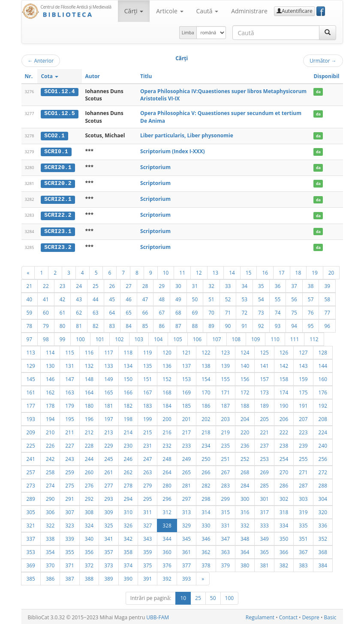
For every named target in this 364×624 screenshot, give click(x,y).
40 (30, 298)
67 (162, 311)
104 (158, 338)
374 (128, 564)
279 (147, 484)
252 (245, 457)
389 (108, 577)
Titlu (146, 76)
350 (284, 537)
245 (108, 457)
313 (187, 511)
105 (177, 338)
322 (50, 524)
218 (206, 431)
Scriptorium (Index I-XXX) (173, 151)
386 (50, 577)
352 (323, 537)
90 (228, 324)
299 (226, 497)
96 (327, 324)
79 (46, 324)
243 (69, 457)
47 (145, 298)
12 (199, 271)
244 (89, 457)
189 (264, 404)
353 (31, 551)
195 (69, 418)
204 (245, 418)
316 (245, 511)
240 (323, 444)
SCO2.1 (54, 136)
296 (167, 497)
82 (96, 324)
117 (108, 351)
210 (50, 431)
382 (284, 564)
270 (284, 471)
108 (236, 338)
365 (264, 551)
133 (108, 364)
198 (128, 418)
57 (311, 298)
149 (108, 378)
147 (69, 378)
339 (69, 537)
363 (226, 551)
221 (264, 431)
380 (245, 564)
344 (167, 537)
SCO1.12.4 (59, 91)
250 (206, 457)
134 (128, 364)
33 (228, 285)
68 (178, 311)
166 (128, 391)
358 (128, 551)
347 (226, 537)
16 (265, 271)
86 (162, 324)
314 (206, 511)
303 (303, 497)
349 (264, 537)
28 (145, 285)
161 (31, 391)
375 (147, 564)
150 (128, 378)
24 (79, 285)
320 (323, 511)
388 (89, 577)
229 (108, 444)
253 (264, 457)
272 (323, 471)
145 (31, 378)
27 (129, 285)
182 (128, 404)
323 (69, 524)
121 (187, 351)
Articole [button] (170, 11)
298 (206, 497)
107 (217, 338)
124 (245, 351)
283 (226, 484)
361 (187, 551)
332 (245, 524)
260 (89, 471)
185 (187, 404)
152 (167, 378)
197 (108, 418)
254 (284, 457)
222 (284, 431)
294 (128, 497)
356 (89, 551)
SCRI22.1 (58, 199)
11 (182, 271)
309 (108, 511)
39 (327, 285)
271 (303, 471)
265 (187, 471)
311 (147, 511)
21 (30, 285)
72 (244, 311)
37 (294, 285)
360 (167, 551)
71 (228, 311)
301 (264, 497)
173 (264, 391)
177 (31, 404)
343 (147, 537)
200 (167, 418)
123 (226, 351)
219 (226, 431)
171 (226, 391)
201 (187, 418)
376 (167, 564)
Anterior (41, 61)
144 (323, 364)
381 (264, 564)
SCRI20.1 (58, 167)
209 (31, 431)
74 (278, 311)
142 (284, 364)
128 (323, 351)
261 (108, 471)
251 (226, 457)
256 (323, 457)
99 (63, 338)
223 (303, 431)
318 (284, 511)
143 (303, 364)
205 (264, 418)
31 (195, 285)
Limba (188, 33)
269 (264, 471)
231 (147, 444)
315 (226, 511)
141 (264, 364)
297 (187, 497)
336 (323, 524)
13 (216, 271)
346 (206, 537)
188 (245, 404)
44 (96, 298)
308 (89, 511)
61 (63, 311)
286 (284, 484)
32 (211, 285)
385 (31, 577)
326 (128, 524)
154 (206, 378)
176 (323, 391)
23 (63, 285)
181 (108, 404)
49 (178, 298)
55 (278, 298)
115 (69, 351)
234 (206, 444)
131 (69, 364)
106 (197, 338)
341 (108, 537)
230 (128, 444)
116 (89, 351)
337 (31, 537)
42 (63, 298)
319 (303, 511)
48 (162, 298)
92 (261, 324)
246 (128, 457)
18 (298, 271)
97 (30, 338)
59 (30, 311)
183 (147, 404)
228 (89, 444)
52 (228, 298)
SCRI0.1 (56, 151)
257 (31, 471)
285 (264, 484)
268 (245, 471)
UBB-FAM (158, 616)
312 (167, 511)
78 (30, 324)
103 (139, 338)
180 (89, 404)
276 (89, 484)
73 (261, 311)
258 (50, 471)
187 (226, 404)
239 (303, 444)
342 (128, 537)
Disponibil (326, 76)
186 (206, 404)
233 (187, 444)
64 (112, 311)
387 (69, 577)
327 (147, 524)
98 (46, 338)
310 (128, 511)
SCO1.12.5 (59, 113)
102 (119, 338)
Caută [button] (208, 11)
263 (147, 471)
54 (261, 298)
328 (167, 524)
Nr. (29, 76)
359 (147, 551)
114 (50, 351)
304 (323, 497)
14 (232, 271)
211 (69, 431)
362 (206, 551)
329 (187, 524)
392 (167, 577)
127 (303, 351)
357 (108, 551)
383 (303, 564)
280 (167, 484)
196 (89, 418)
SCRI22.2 (58, 215)
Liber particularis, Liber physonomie (187, 135)
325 (108, 524)
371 (69, 564)
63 (96, 311)
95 (311, 324)
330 (206, 524)
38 (311, 285)
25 (96, 285)
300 (245, 497)
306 (50, 511)
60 (46, 311)
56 (294, 298)
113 (31, 351)
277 (108, 484)
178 (50, 404)
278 (128, 484)
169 (187, 391)
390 (128, 577)
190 (284, 404)
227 (69, 444)
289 (31, 497)
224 (323, 431)
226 (50, 444)
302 (284, 497)
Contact (288, 616)
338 (50, 537)
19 (315, 271)
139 (226, 364)
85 (145, 324)
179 (69, 404)
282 (206, 484)
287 (303, 484)
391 (147, 577)
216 (167, 431)
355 (69, 551)
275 (69, 484)
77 (327, 311)
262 (128, 471)
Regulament (260, 616)
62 (79, 311)
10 (166, 271)
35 (261, 285)
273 (31, 484)
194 (50, 418)
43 (79, 298)
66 (145, 311)
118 (128, 351)
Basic (330, 616)
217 (187, 431)
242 (50, 457)
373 (108, 564)
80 (63, 324)
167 (147, 391)
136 (167, 364)
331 (226, 524)
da (318, 92)
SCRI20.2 (58, 183)
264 (167, 471)
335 (303, 524)
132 (89, 364)
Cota (50, 76)
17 (282, 271)
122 (206, 351)
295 (147, 497)
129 (31, 364)
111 (295, 338)
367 (303, 551)
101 (100, 338)
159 (303, 378)
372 (89, 564)
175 (303, 391)
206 (284, 418)
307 (69, 511)
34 (244, 285)
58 (327, 298)
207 (303, 418)
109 (256, 338)
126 (284, 351)
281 (187, 484)
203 (226, 418)
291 (69, 497)
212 (89, 431)
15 (249, 271)
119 (147, 351)
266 (206, 471)
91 (244, 324)
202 (206, 418)
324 (89, 524)
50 (195, 298)
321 (31, 524)
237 (264, 444)
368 (323, 551)
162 (50, 391)
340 (89, 537)
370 (50, 564)
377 (187, 564)
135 (147, 364)
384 (323, 564)
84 (129, 324)
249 (187, 457)
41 (46, 298)
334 (284, 524)
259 (69, 471)
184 (167, 404)
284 (245, 484)
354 (50, 551)
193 (31, 418)
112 (314, 338)
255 (303, 457)
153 (187, 378)
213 (108, 431)
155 (226, 378)
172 (245, 391)
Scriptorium (155, 167)
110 (275, 338)
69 (195, 311)
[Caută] (328, 33)
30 (178, 285)
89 (211, 324)
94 (294, 324)
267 (226, 471)
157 (264, 378)
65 (129, 311)
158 (284, 378)
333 (264, 524)
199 (147, 418)
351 (303, 537)
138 (206, 364)
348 (245, 537)
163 (69, 391)
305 (31, 511)
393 (187, 577)
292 (89, 497)
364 (245, 551)
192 (323, 404)
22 (46, 285)
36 (278, 285)
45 (112, 298)
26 (112, 285)
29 (162, 285)
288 (323, 484)
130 (50, 364)
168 (167, 391)
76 (311, 311)
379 (226, 564)
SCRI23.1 (58, 230)
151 (147, 378)
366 (284, 551)
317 (264, 511)
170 (206, 391)
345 (187, 537)
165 (108, 391)
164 (89, 391)
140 (245, 364)
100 (80, 338)
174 (284, 391)
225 (31, 444)
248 (167, 457)
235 (226, 444)
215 (147, 431)
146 (50, 378)
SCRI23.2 (58, 246)
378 (206, 564)
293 (108, 497)
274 (50, 484)
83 (112, 324)
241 (31, 457)
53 (244, 298)
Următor (323, 61)
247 (147, 457)
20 (331, 271)
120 (167, 351)
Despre (311, 616)
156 (245, 378)
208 (323, 418)
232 (167, 444)
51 (211, 298)
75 (294, 311)
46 (129, 298)
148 (89, 378)
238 (284, 444)
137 (187, 364)
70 (211, 311)
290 (50, 497)
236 (245, 444)
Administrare (249, 11)
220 (245, 431)
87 (178, 324)
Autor (92, 76)
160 (323, 378)
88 (195, 324)
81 (79, 324)
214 (128, 431)
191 (303, 404)
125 (264, 351)
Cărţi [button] (134, 11)
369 (31, 564)
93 (278, 324)
